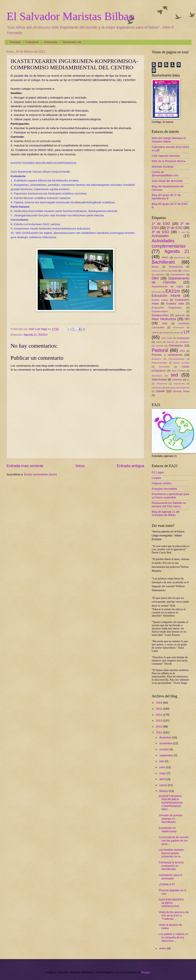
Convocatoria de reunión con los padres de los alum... (174, 840)
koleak (176, 332)
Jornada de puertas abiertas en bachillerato (171, 819)
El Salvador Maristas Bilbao (70, 16)
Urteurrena (162, 384)
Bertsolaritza (176, 267)
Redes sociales (181, 363)
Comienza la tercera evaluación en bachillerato (171, 866)
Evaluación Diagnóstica (167, 308)
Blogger (146, 972)
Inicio (80, 466)
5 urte (182, 232)
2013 (160, 721)
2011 (160, 732)
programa (156, 359)
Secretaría (157, 376)
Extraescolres (160, 315)
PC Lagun (158, 472)
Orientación (51, 42)
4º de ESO (160, 232)
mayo (163, 773)
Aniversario (180, 257)
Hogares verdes (162, 483)
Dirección (156, 292)
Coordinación (178, 274)
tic (188, 380)
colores (186, 271)
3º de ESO (175, 228)
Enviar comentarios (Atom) (41, 474)
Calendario (32, 42)
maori (159, 342)
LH (187, 332)
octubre (164, 749)
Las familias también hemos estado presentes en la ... (171, 853)
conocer (160, 274)
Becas (155, 267)
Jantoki (155, 332)
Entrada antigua (131, 466)
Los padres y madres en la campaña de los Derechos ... (174, 937)
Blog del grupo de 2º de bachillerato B (166, 197)
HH (187, 319)
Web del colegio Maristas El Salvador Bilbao (169, 140)
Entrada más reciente (25, 466)
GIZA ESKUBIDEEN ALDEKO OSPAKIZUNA (171, 903)
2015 (160, 709)
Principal (15, 42)
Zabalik (160, 391)
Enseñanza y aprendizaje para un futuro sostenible (170, 496)
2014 (160, 715)
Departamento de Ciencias (171, 280)
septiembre (167, 755)
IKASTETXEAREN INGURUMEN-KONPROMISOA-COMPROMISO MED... (171, 803)
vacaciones (179, 384)
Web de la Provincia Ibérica (169, 161)
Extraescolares (160, 311)
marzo (163, 785)
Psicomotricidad (176, 359)
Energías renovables (164, 489)
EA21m (43, 335)
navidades (184, 342)
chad (175, 271)
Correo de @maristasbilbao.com (165, 174)
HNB (165, 323)
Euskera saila (175, 304)
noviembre (166, 743)
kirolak (166, 332)
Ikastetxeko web (72, 42)
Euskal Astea (160, 300)
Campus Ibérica (160, 271)
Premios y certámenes (167, 355)
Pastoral (160, 350)
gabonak (180, 315)
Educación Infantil (166, 296)
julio (162, 761)
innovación (178, 327)
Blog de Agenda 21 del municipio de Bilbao (166, 513)
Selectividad (159, 379)
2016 (160, 703)
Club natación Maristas (166, 156)
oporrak (160, 346)
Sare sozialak (178, 371)
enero (163, 948)
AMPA (165, 257)
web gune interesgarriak (178, 387)
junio (163, 767)
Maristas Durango (163, 167)
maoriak (170, 342)
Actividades (160, 236)
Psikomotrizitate (160, 363)
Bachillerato (163, 262)
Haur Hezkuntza (164, 319)
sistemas (177, 380)
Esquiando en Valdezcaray (168, 830)
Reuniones (164, 367)
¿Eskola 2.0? (167, 884)
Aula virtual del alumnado (167, 181)
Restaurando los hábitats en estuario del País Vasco (169, 505)
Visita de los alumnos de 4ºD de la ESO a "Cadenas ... (174, 915)
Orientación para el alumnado (170, 877)
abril (162, 779)
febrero (164, 791)
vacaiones (157, 387)
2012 (160, 727)
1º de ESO (161, 224)
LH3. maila (167, 338)
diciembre (166, 737)
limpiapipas (183, 338)
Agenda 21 (30, 335)
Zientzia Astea (181, 391)
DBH (155, 278)
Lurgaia (156, 478)
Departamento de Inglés (167, 287)
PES (182, 351)
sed (174, 375)
